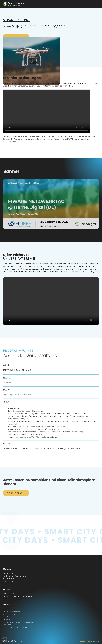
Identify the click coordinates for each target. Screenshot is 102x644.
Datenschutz (93, 641)
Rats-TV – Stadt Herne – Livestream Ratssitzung (20, 627)
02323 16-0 (12, 594)
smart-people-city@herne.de (20, 596)
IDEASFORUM (8, 620)
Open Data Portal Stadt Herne (14, 614)
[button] (5, 639)
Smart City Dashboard (12, 612)
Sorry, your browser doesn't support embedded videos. (46, 111)
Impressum (82, 641)
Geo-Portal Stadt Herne (12, 617)
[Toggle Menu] (97, 4)
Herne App (7, 625)
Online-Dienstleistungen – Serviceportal (18, 622)
